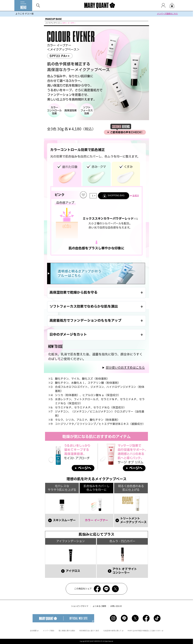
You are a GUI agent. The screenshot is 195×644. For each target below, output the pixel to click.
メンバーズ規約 (49, 631)
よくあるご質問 (99, 606)
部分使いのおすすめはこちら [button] (125, 368)
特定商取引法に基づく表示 (89, 631)
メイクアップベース (53, 23)
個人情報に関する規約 (67, 631)
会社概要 (33, 631)
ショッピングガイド (80, 606)
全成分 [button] (136, 196)
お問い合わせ (116, 606)
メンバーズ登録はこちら (167, 14)
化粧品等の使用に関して (112, 631)
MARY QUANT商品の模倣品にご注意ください (144, 631)
